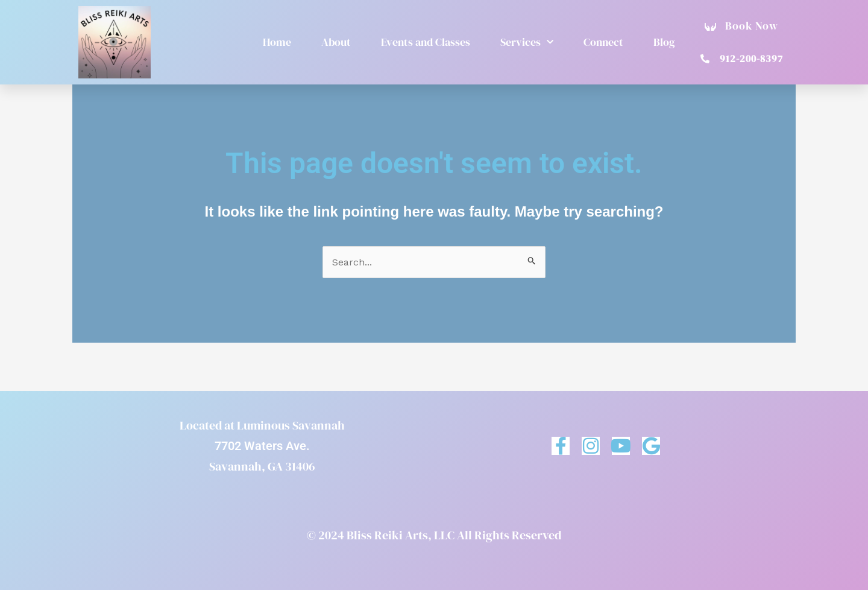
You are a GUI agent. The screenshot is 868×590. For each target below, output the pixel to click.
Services (527, 43)
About (336, 42)
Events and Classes (426, 42)
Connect (603, 42)
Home (277, 42)
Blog (664, 42)
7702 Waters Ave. (262, 446)
